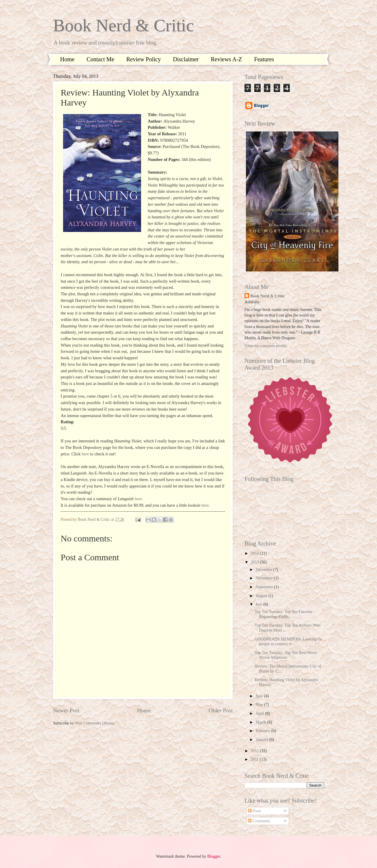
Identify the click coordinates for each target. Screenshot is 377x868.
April (261, 713)
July (259, 604)
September (265, 587)
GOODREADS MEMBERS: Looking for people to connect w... (288, 642)
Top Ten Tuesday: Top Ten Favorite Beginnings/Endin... (283, 614)
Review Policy (144, 59)
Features (264, 59)
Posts (255, 811)
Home (67, 59)
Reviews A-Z (226, 59)
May (260, 705)
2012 (255, 751)
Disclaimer (186, 59)
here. (139, 499)
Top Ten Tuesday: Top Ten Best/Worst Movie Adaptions (286, 655)
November (265, 578)
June (260, 696)
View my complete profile (266, 346)
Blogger (214, 856)
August (262, 596)
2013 (255, 562)
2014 (255, 553)
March (261, 722)
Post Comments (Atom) (95, 723)
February (263, 731)
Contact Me (100, 59)
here (85, 454)
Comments (259, 821)
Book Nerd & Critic (123, 25)
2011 (255, 759)
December (264, 570)
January (262, 740)
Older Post (221, 710)
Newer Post (66, 710)
